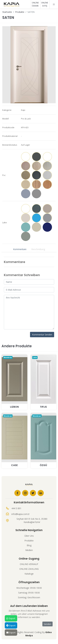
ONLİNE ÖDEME (35, 4)
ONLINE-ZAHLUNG (29, 569)
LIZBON (14, 407)
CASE (14, 465)
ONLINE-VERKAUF (29, 564)
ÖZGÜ (43, 465)
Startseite (7, 12)
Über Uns (29, 536)
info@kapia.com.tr (20, 514)
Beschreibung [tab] (38, 249)
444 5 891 (16, 508)
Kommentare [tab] (20, 249)
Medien (29, 550)
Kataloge (29, 574)
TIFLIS (43, 407)
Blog (29, 545)
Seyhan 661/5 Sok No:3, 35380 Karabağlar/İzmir (32, 520)
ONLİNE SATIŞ (45, 4)
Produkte (20, 12)
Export (11, 618)
